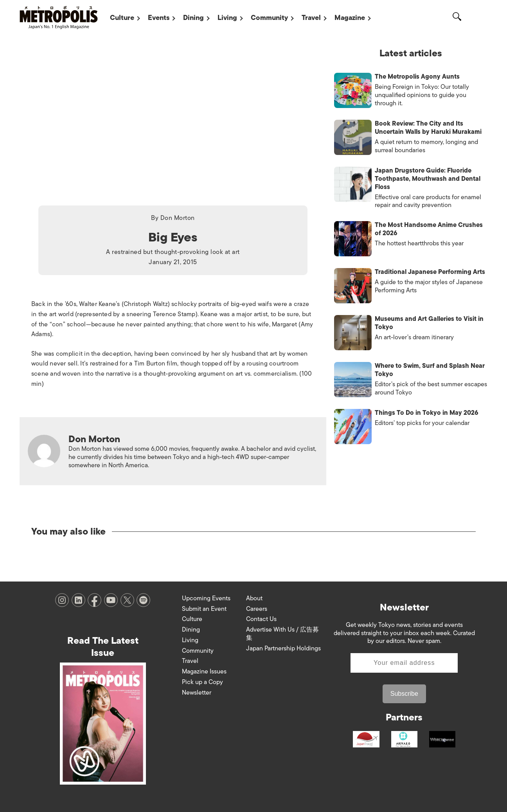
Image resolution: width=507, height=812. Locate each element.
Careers (257, 609)
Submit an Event (204, 609)
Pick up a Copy (202, 682)
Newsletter (197, 693)
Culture (122, 18)
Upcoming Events (206, 598)
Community (269, 18)
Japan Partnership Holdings (283, 648)
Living (227, 18)
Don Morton (178, 218)
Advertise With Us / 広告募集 (282, 634)
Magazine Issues (204, 672)
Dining (193, 18)
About (254, 598)
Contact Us (261, 619)
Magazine (350, 18)
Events (159, 18)
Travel (311, 18)
